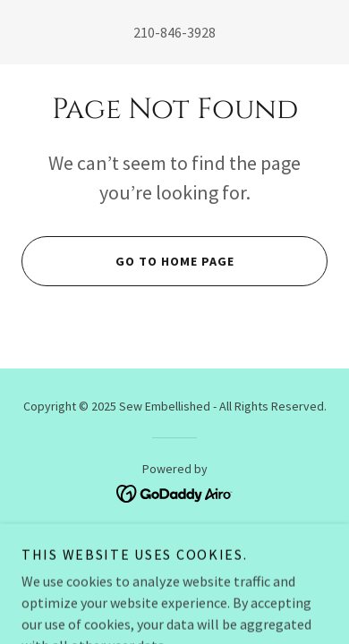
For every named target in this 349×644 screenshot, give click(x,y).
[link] (175, 492)
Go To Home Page (128, 261)
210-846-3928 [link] (174, 32)
